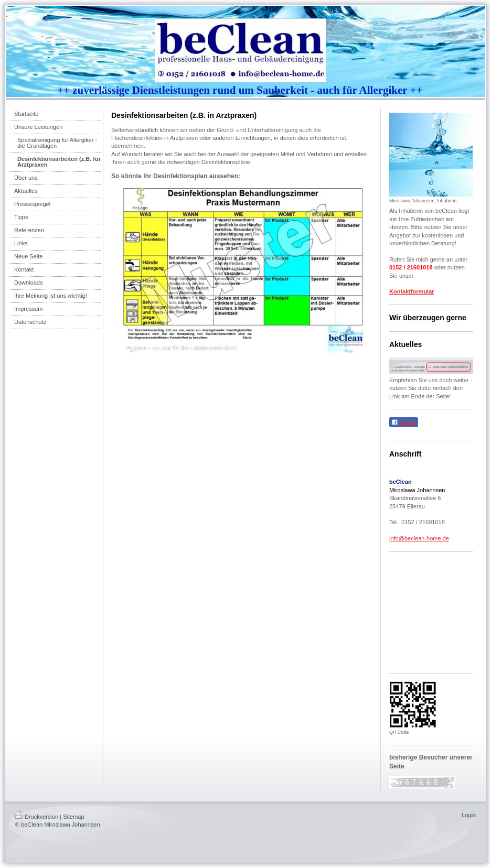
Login (469, 815)
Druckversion (37, 817)
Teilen (404, 422)
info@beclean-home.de (419, 538)
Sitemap (73, 817)
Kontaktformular (412, 291)
